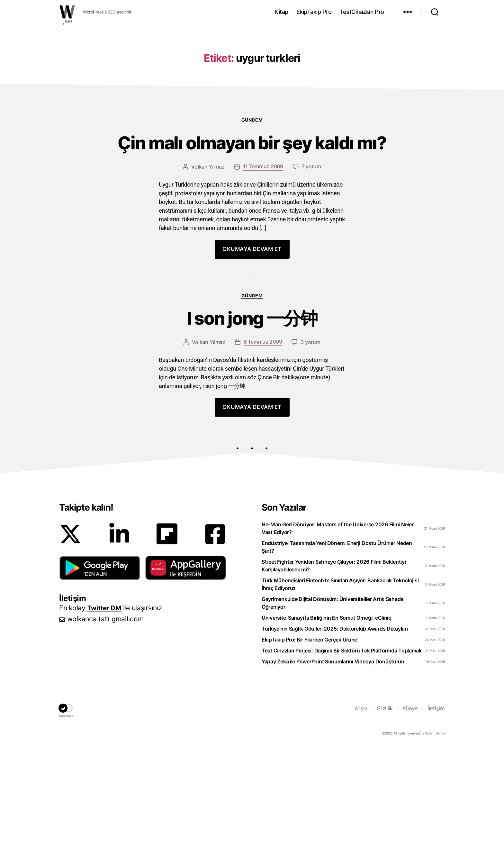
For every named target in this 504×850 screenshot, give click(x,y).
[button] (100, 671)
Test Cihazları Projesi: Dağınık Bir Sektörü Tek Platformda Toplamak (342, 754)
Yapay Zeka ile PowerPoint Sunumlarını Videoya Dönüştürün (333, 765)
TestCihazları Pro (362, 12)
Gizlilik (387, 811)
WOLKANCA (67, 12)
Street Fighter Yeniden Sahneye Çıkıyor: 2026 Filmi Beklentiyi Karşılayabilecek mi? (334, 669)
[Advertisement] (252, 75)
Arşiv (364, 811)
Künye (412, 811)
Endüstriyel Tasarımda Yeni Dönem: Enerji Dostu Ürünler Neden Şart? (337, 650)
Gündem (252, 216)
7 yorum (311, 266)
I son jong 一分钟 (252, 420)
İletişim (437, 811)
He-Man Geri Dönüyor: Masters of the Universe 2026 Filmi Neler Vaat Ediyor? (338, 632)
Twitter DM (105, 711)
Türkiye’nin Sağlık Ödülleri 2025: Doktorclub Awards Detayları (335, 732)
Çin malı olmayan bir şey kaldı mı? (252, 241)
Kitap (281, 12)
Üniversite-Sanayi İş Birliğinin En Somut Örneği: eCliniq (327, 721)
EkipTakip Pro (314, 12)
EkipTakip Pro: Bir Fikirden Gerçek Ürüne (309, 743)
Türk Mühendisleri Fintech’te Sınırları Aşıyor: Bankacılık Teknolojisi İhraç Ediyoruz (340, 688)
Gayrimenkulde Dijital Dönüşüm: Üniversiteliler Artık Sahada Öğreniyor (333, 706)
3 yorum (310, 445)
